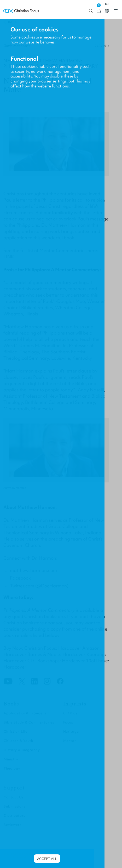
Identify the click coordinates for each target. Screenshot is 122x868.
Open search (91, 11)
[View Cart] (99, 11)
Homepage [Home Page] (21, 11)
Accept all (47, 859)
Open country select (107, 11)
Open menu (116, 11)
